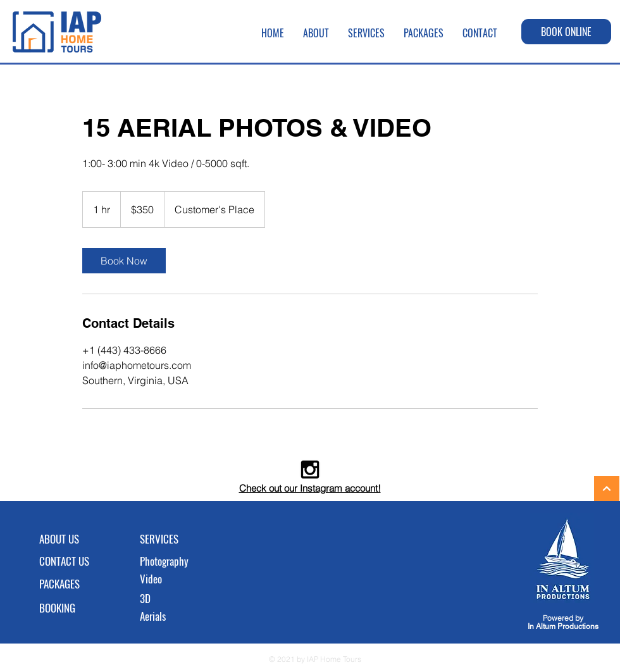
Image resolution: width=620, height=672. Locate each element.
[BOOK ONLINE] (566, 32)
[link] (124, 261)
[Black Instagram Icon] (310, 470)
